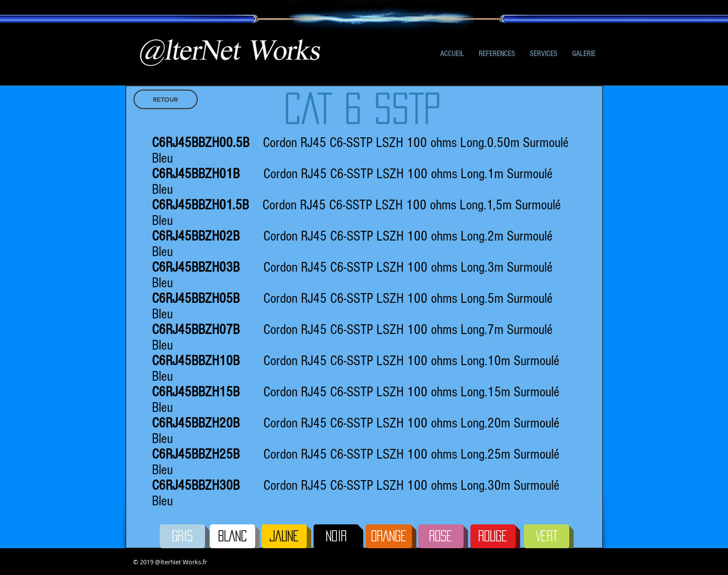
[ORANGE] (389, 536)
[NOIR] (336, 536)
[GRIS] (182, 536)
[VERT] (547, 536)
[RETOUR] (166, 99)
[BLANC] (233, 536)
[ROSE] (441, 536)
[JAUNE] (284, 536)
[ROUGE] (493, 536)
